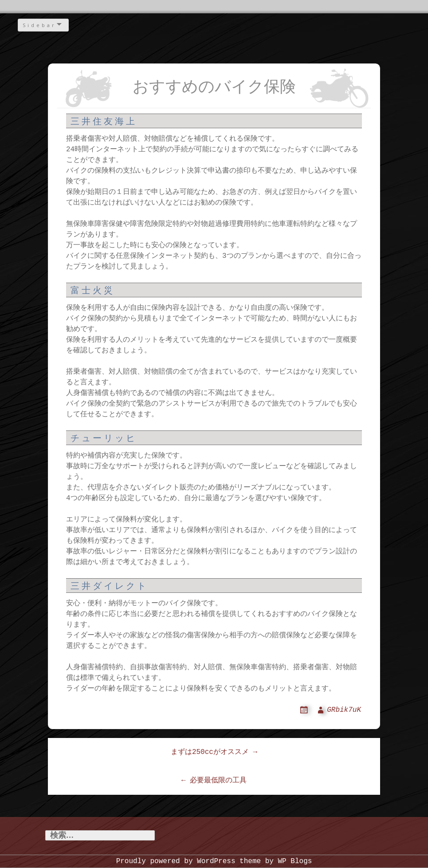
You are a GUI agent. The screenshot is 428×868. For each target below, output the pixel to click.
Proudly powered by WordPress (176, 861)
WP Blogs (295, 861)
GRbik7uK (344, 710)
